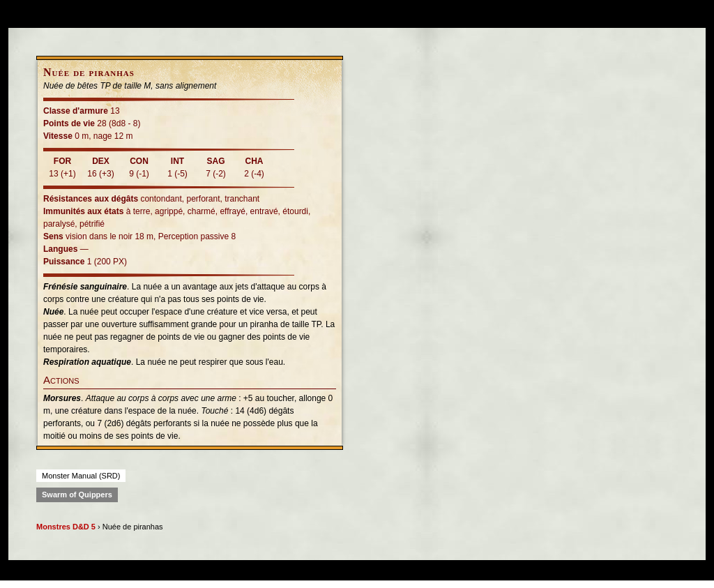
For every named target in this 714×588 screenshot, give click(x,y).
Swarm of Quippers (77, 495)
